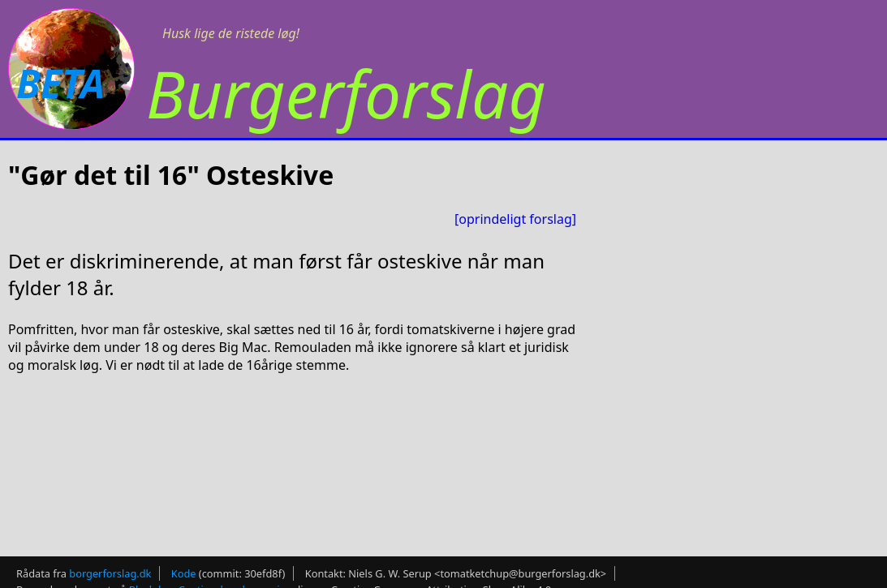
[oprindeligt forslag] (515, 219)
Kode (184, 569)
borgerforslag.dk (110, 569)
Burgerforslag (346, 93)
